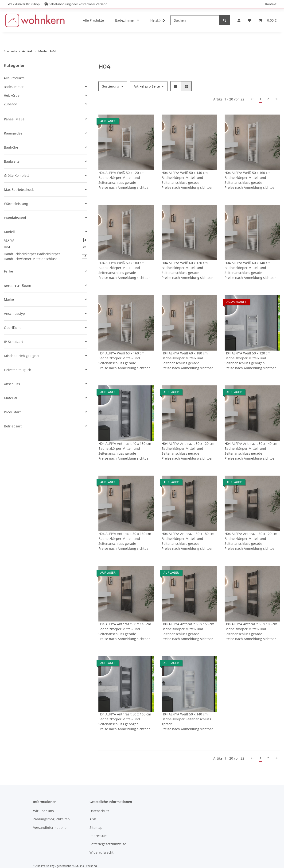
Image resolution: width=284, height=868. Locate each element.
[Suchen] (195, 20)
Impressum (98, 836)
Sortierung (111, 86)
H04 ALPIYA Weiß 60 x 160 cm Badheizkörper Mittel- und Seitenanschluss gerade (121, 358)
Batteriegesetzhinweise (108, 844)
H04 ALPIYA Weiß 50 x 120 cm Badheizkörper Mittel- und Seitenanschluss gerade (121, 178)
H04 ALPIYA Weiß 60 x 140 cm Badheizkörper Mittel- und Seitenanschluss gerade (248, 268)
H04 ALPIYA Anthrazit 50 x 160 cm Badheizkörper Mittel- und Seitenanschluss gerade (125, 539)
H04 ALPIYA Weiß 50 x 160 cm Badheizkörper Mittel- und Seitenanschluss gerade (248, 178)
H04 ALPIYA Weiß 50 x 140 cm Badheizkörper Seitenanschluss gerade (186, 719)
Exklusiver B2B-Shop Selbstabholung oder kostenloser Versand (57, 4)
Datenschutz (99, 811)
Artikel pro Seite (147, 86)
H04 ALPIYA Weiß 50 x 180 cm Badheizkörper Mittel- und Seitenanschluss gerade (121, 268)
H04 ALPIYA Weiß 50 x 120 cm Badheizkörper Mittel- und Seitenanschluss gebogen (248, 358)
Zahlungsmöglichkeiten (51, 819)
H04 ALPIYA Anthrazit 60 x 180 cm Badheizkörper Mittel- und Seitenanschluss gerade (251, 629)
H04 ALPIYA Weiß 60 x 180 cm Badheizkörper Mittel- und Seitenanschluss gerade (185, 358)
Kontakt (271, 4)
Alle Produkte (14, 78)
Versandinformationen (51, 828)
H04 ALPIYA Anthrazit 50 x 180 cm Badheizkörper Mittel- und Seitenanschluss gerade (188, 539)
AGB (93, 819)
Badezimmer (14, 87)
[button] (239, 20)
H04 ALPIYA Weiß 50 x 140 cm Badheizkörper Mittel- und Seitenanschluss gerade (185, 178)
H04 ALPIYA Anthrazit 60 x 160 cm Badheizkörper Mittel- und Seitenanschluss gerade (188, 629)
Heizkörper (12, 95)
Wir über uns (43, 811)
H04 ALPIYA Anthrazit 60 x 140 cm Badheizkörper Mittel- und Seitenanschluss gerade (125, 629)
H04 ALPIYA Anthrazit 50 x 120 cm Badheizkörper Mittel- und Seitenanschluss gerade (188, 448)
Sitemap (96, 828)
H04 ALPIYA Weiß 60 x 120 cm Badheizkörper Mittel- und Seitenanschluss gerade (185, 268)
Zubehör (10, 104)
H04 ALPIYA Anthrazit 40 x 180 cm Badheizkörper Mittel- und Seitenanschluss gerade (125, 448)
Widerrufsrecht (101, 852)
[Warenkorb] (268, 20)
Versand (91, 866)
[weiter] (276, 99)
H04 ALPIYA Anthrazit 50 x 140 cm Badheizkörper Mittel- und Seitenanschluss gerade (251, 448)
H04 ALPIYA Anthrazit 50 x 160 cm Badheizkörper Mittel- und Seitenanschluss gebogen (125, 719)
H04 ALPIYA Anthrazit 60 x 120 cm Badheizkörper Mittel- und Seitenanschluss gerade (251, 539)
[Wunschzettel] (249, 20)
